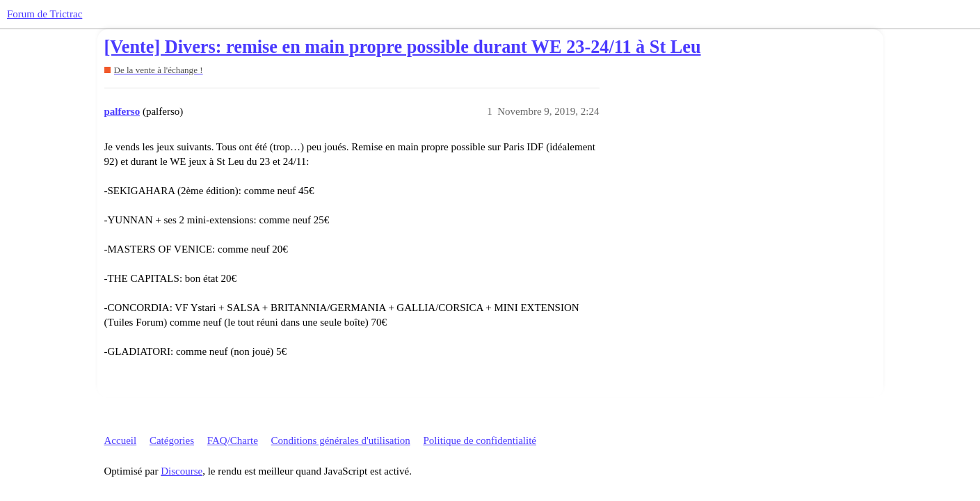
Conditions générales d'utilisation (341, 440)
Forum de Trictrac (45, 14)
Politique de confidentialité (480, 440)
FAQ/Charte (233, 440)
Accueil (121, 440)
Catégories (172, 440)
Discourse (182, 471)
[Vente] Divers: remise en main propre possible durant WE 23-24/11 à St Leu (403, 47)
